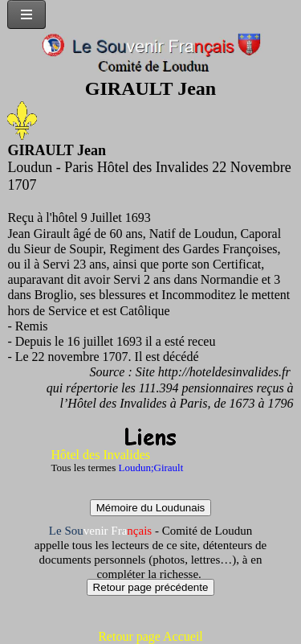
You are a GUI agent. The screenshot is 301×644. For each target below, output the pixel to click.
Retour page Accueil (150, 636)
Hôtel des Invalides (101, 455)
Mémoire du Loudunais (151, 508)
